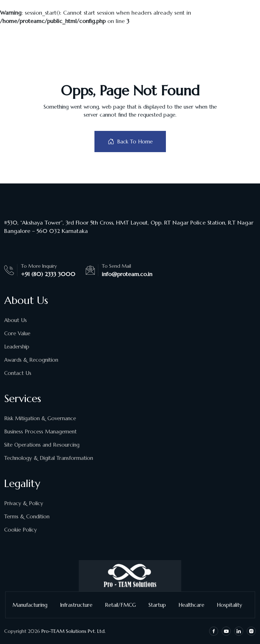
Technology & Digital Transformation (49, 458)
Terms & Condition (27, 516)
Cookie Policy (21, 530)
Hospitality (232, 605)
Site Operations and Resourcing (42, 445)
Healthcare (194, 605)
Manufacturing (33, 605)
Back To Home (130, 142)
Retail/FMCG (123, 605)
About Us (16, 320)
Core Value (17, 333)
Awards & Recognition (31, 360)
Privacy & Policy (24, 503)
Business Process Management (40, 431)
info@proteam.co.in (127, 274)
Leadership (17, 347)
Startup (160, 605)
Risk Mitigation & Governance (40, 418)
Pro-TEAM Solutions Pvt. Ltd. (74, 631)
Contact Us (18, 373)
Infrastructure (79, 605)
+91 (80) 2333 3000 (48, 274)
